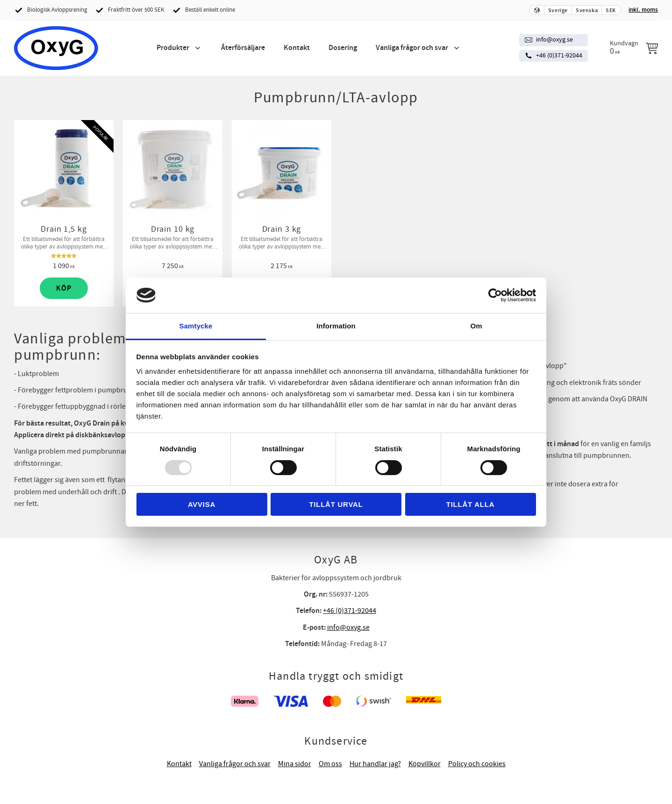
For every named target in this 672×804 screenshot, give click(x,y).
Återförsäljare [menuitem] (243, 48)
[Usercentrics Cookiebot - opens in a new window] (495, 295)
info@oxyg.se (554, 40)
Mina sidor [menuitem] (295, 764)
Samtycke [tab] (196, 326)
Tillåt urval (336, 504)
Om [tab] (476, 326)
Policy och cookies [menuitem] (477, 764)
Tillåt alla (471, 504)
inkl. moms (643, 10)
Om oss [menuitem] (330, 764)
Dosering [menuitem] (343, 48)
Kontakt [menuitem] (297, 48)
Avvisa (202, 504)
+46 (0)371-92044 (559, 56)
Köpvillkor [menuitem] (425, 764)
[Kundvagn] (634, 48)
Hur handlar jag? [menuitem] (375, 764)
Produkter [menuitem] (173, 48)
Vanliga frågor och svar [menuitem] (412, 48)
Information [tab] (336, 326)
